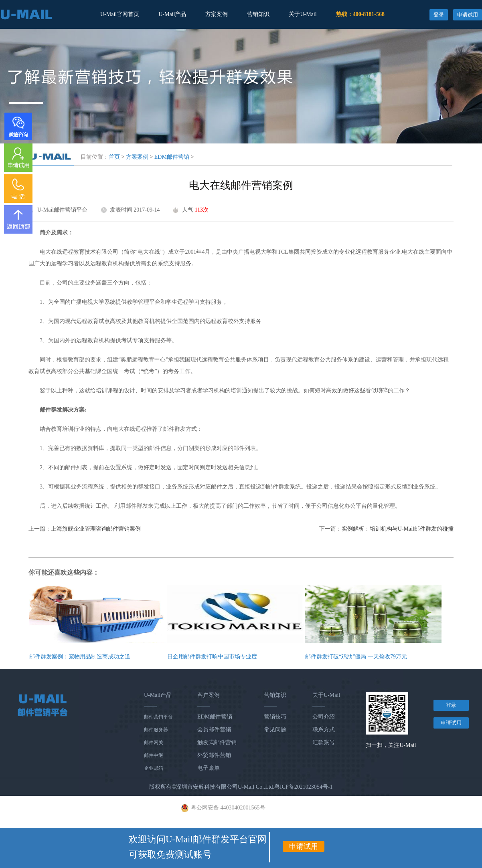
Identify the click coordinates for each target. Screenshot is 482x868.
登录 (439, 15)
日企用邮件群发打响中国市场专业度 (212, 657)
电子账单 (209, 768)
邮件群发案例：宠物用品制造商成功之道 (80, 657)
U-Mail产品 (172, 14)
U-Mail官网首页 (120, 14)
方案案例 (217, 14)
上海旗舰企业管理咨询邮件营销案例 (96, 529)
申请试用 (468, 15)
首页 (114, 157)
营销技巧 (275, 717)
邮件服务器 (156, 730)
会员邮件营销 (214, 730)
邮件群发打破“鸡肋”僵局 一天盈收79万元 (356, 657)
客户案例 (209, 695)
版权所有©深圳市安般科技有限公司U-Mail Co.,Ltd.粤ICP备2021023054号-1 (241, 787)
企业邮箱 (154, 768)
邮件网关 (154, 743)
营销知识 (258, 14)
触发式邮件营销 (217, 742)
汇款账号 (324, 742)
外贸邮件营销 (214, 755)
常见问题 (275, 730)
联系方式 (324, 730)
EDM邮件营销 (172, 157)
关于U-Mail (303, 14)
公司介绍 (324, 717)
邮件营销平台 (158, 717)
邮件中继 (154, 755)
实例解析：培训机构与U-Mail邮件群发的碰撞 (398, 529)
